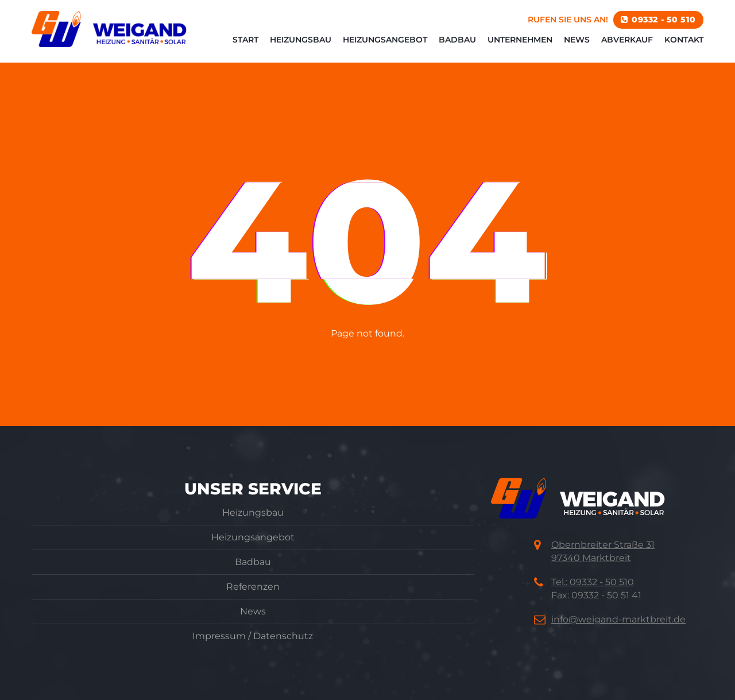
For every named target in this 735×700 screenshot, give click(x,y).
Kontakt (684, 46)
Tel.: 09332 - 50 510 (593, 582)
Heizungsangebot (385, 46)
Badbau (457, 46)
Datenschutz (283, 636)
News (577, 46)
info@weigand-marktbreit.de (618, 619)
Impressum (219, 636)
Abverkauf (627, 46)
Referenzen (253, 587)
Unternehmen (520, 46)
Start (245, 46)
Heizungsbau (301, 46)
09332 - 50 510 (664, 26)
